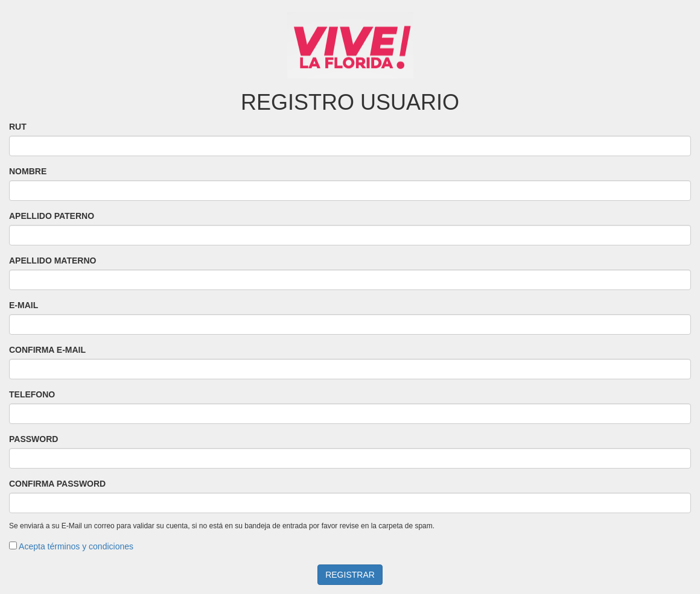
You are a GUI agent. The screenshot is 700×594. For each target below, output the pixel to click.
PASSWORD (33, 439)
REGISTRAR (350, 575)
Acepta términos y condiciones (75, 546)
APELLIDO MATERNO (52, 261)
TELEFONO (32, 394)
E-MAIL (24, 305)
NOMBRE (28, 171)
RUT (18, 127)
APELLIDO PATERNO (52, 216)
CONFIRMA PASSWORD (57, 484)
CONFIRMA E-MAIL (47, 350)
